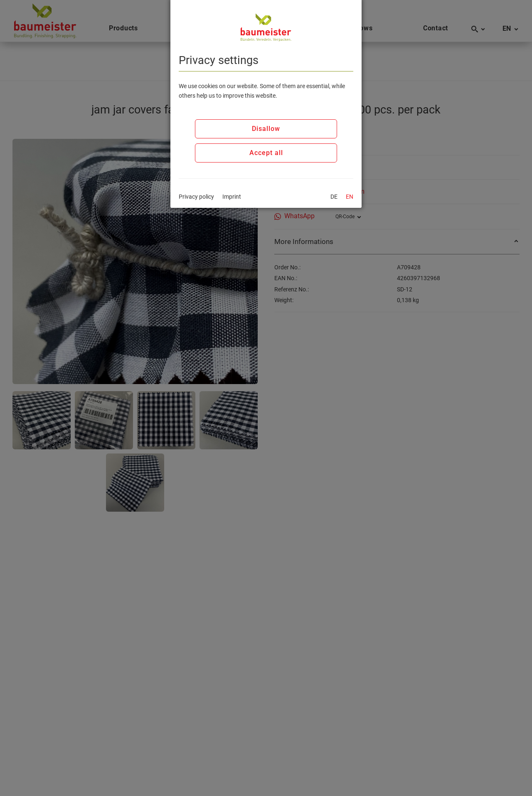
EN (350, 197)
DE (334, 197)
